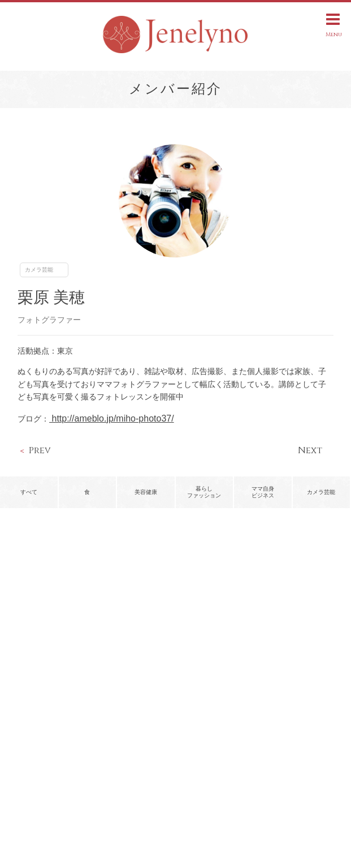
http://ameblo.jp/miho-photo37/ (112, 418)
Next (310, 450)
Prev (40, 450)
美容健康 (146, 492)
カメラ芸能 (39, 270)
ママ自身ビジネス (263, 492)
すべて (29, 492)
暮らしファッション (204, 492)
